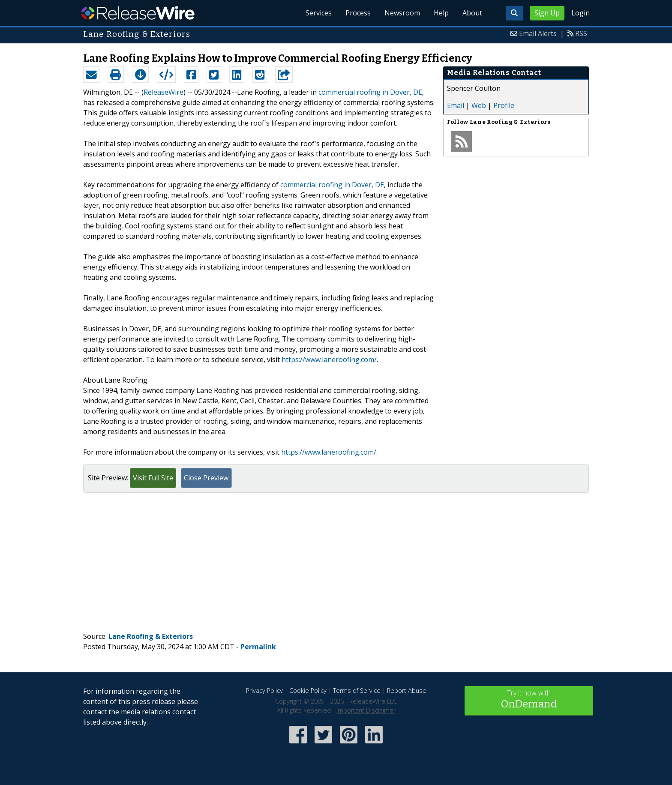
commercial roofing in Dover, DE (370, 92)
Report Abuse (407, 691)
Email (456, 105)
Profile (504, 105)
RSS (581, 33)
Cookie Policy (308, 691)
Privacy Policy (264, 691)
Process (358, 13)
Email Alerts (538, 33)
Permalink (258, 647)
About (472, 13)
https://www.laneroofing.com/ (329, 360)
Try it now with (529, 700)
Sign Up (547, 13)
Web (479, 105)
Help (441, 13)
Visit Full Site (153, 478)
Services (319, 13)
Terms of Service (357, 691)
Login (580, 13)
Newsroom (402, 13)
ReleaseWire (138, 13)
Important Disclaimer (366, 710)
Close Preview (206, 478)
